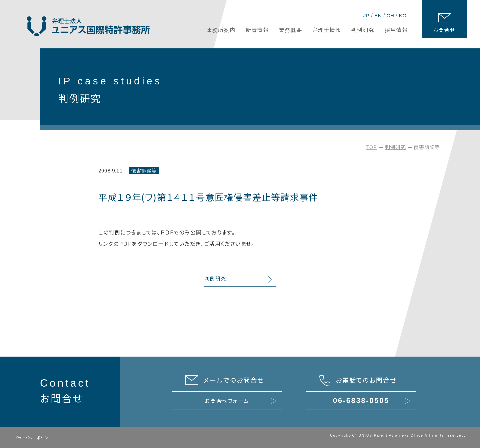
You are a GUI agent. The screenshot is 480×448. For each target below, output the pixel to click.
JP (366, 16)
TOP (371, 147)
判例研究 (395, 147)
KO (403, 16)
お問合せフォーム (227, 401)
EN (378, 16)
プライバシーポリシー (33, 438)
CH (390, 16)
